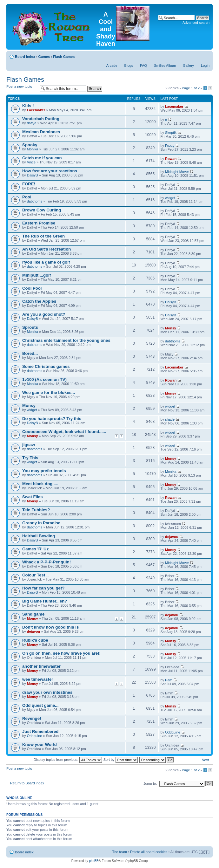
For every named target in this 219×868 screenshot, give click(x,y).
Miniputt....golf (36, 275)
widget (170, 198)
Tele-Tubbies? (36, 510)
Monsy (171, 328)
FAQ (143, 65)
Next (205, 760)
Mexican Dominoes (41, 132)
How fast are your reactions (50, 171)
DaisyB (33, 175)
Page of (191, 88)
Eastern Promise (39, 223)
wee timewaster (38, 679)
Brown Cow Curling (42, 210)
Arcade (112, 65)
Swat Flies (33, 497)
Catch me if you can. (43, 158)
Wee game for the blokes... (49, 393)
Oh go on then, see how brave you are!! (61, 653)
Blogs (129, 65)
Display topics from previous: (68, 760)
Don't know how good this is (50, 627)
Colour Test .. (35, 575)
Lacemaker (36, 110)
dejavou (172, 537)
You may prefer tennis (44, 471)
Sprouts (30, 327)
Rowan (171, 159)
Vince (31, 162)
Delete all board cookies (149, 852)
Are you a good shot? (44, 314)
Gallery (188, 65)
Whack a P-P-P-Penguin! (46, 562)
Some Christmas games (46, 366)
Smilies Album (165, 65)
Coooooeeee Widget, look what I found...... (64, 432)
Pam (169, 680)
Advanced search (196, 23)
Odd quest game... (40, 705)
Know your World (40, 744)
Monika (33, 149)
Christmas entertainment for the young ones (66, 340)
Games (44, 57)
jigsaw (29, 445)
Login (205, 65)
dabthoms (35, 201)
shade (170, 419)
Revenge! (32, 718)
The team (120, 852)
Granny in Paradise (41, 523)
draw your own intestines (47, 692)
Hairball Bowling (39, 536)
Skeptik (171, 133)
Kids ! (28, 106)
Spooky (30, 145)
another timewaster (41, 666)
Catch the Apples (39, 301)
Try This (30, 458)
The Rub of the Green (43, 236)
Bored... (30, 353)
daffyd (32, 123)
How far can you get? (43, 588)
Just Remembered (40, 731)
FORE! (29, 184)
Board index (25, 57)
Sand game (33, 614)
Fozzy (170, 146)
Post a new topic (22, 89)
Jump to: (150, 783)
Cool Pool (32, 288)
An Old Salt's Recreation (46, 249)
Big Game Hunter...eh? (45, 601)
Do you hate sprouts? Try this (52, 419)
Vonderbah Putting (41, 119)
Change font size (205, 55)
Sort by (121, 760)
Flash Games (64, 57)
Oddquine (35, 736)
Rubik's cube (35, 640)
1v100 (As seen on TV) (44, 379)
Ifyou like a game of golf (46, 262)
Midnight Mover (177, 172)
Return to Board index (27, 783)
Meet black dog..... (40, 484)
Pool (27, 197)
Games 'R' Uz (35, 549)
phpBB (94, 861)
